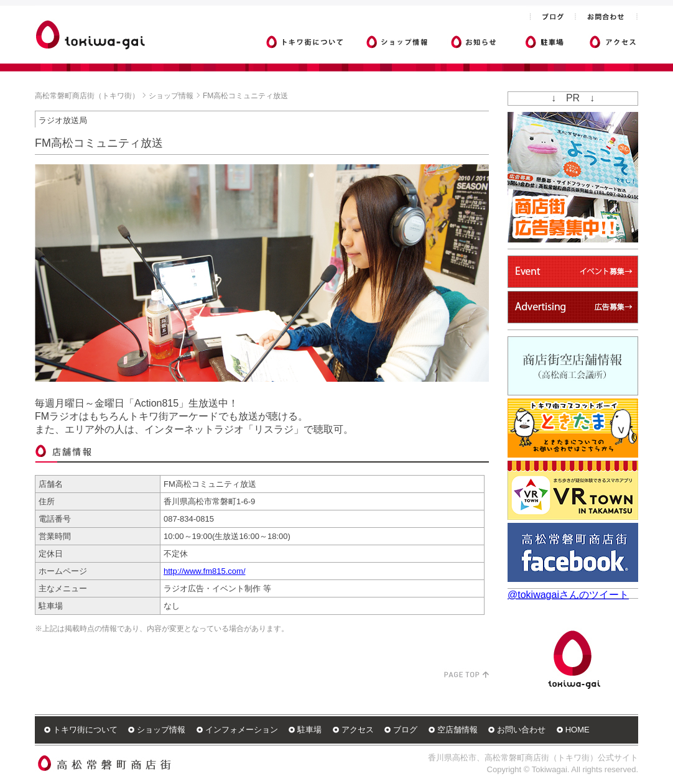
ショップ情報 (171, 96)
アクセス (358, 730)
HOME (578, 730)
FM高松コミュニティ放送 (245, 96)
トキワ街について (85, 730)
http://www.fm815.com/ (205, 571)
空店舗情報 (457, 730)
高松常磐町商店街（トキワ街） (87, 96)
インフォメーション (242, 730)
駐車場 (309, 730)
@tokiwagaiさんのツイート (568, 595)
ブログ (405, 730)
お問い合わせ (521, 730)
